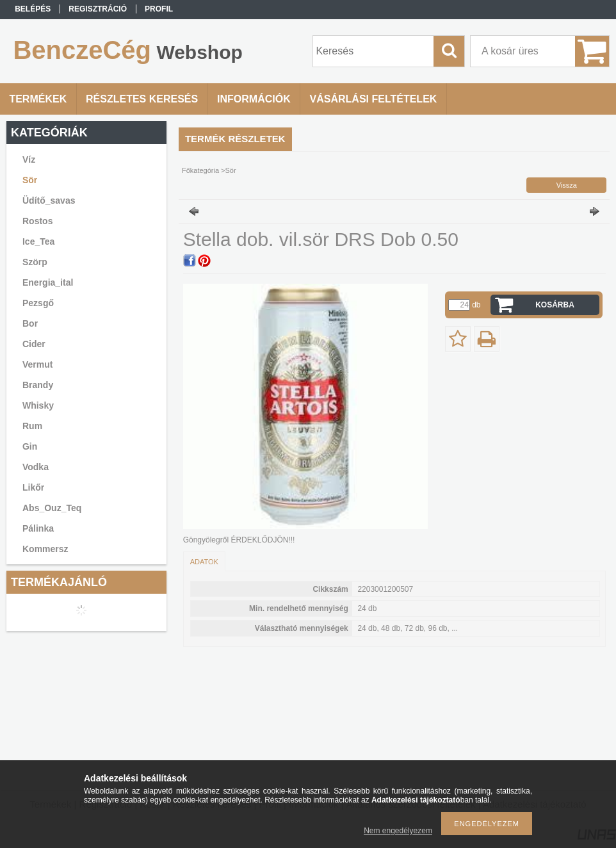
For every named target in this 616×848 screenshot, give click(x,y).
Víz (29, 159)
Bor (30, 323)
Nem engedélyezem (398, 831)
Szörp (35, 262)
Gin (30, 446)
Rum (32, 426)
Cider (34, 344)
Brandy (38, 385)
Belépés (33, 9)
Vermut (37, 364)
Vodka (36, 467)
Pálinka (38, 528)
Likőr (33, 487)
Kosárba (555, 305)
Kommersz (45, 549)
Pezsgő (38, 303)
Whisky (38, 405)
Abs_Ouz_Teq (52, 508)
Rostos (37, 221)
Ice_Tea (38, 241)
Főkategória (200, 170)
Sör (30, 180)
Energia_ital (48, 282)
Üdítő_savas (49, 200)
